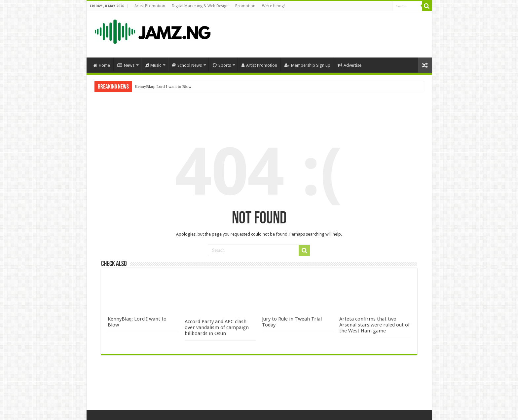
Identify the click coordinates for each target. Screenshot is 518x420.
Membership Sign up (307, 65)
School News (187, 65)
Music (153, 65)
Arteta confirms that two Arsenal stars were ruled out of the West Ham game (374, 325)
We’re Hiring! (273, 6)
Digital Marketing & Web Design (200, 6)
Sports (222, 65)
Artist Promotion (150, 6)
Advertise (350, 65)
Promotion (245, 6)
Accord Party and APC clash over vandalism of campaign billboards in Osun (217, 327)
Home (102, 65)
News (126, 65)
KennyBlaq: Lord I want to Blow (163, 86)
